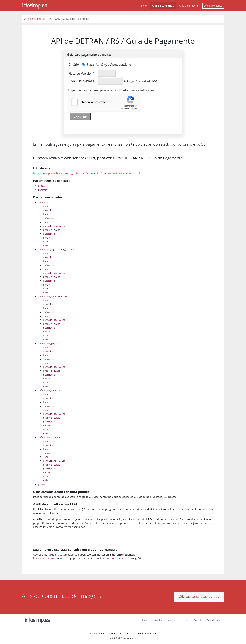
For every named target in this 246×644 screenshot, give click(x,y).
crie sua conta (118, 558)
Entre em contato (43, 558)
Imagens (172, 620)
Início (144, 6)
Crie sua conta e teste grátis (199, 596)
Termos (185, 620)
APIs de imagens (189, 6)
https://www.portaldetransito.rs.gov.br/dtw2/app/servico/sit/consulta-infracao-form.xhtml (87, 173)
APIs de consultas (163, 6)
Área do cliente (213, 6)
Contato (198, 620)
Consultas (158, 620)
